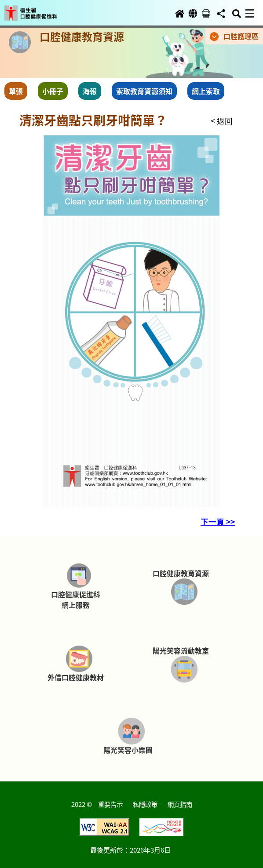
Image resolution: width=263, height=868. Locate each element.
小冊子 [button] (53, 91)
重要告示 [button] (110, 804)
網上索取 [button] (206, 91)
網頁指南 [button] (180, 804)
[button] (39, 10)
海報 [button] (90, 91)
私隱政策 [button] (145, 804)
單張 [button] (16, 91)
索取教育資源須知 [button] (144, 91)
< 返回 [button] (222, 121)
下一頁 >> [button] (218, 521)
